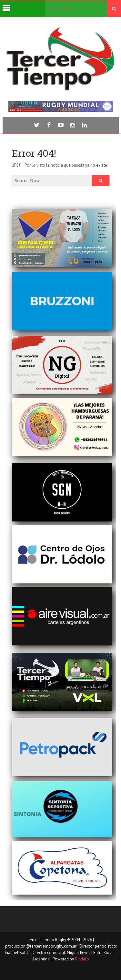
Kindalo (82, 959)
